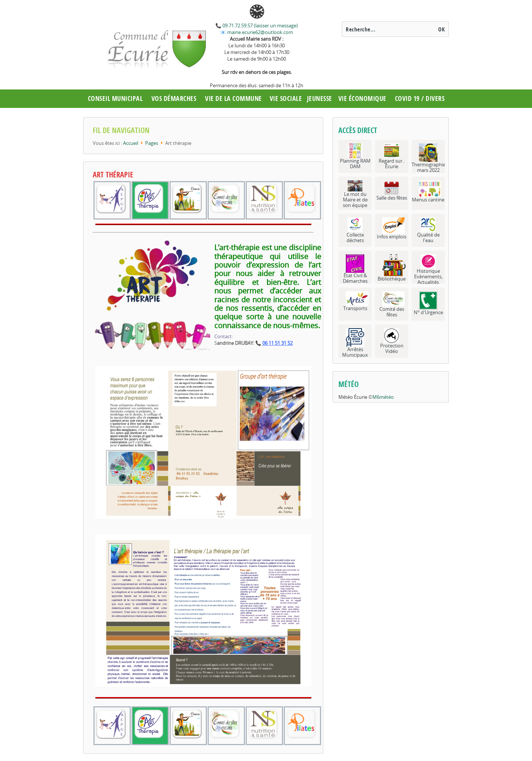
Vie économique (362, 98)
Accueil (131, 143)
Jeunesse (320, 98)
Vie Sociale (286, 98)
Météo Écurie (353, 397)
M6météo (383, 397)
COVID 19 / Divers (420, 98)
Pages (152, 143)
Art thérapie (113, 175)
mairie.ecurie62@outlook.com (260, 32)
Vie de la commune (233, 98)
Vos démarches (174, 98)
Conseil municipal (115, 98)
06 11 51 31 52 (277, 343)
